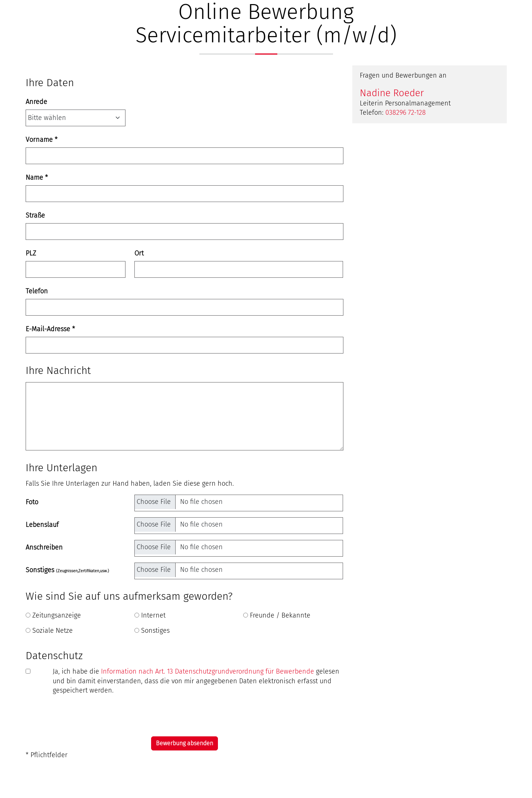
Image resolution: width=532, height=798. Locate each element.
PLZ (31, 253)
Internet (153, 615)
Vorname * (42, 140)
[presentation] (82, 716)
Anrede (36, 102)
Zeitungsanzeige (57, 615)
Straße (35, 215)
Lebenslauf (42, 525)
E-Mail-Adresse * (50, 329)
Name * (37, 177)
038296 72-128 (406, 113)
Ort (139, 253)
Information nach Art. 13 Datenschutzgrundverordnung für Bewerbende (208, 671)
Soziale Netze (53, 631)
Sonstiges (67, 570)
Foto (32, 502)
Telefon (37, 291)
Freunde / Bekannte (280, 615)
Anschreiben (44, 547)
